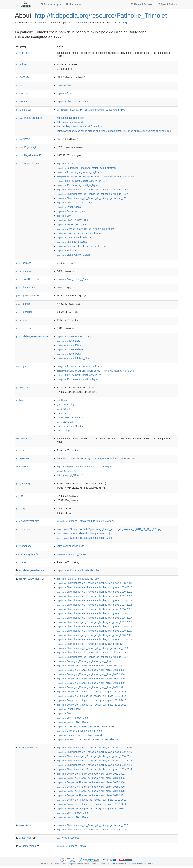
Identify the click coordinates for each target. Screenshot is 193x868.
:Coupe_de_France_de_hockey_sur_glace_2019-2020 (91, 683)
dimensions (26, 287)
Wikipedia (72, 864)
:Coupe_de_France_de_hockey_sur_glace (84, 661)
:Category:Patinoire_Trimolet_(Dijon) (85, 467)
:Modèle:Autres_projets (74, 336)
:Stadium (64, 409)
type (20, 400)
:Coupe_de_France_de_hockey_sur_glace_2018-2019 (91, 679)
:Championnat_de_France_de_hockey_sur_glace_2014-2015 (95, 609)
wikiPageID (24, 139)
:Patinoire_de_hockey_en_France (80, 172)
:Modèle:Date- (69, 341)
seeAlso (23, 458)
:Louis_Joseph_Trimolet (74, 237)
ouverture (25, 328)
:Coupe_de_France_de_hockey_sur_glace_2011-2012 (91, 666)
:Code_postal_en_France (75, 203)
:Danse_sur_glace (71, 211)
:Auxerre (66, 164)
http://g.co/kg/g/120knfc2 (70, 475)
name (21, 562)
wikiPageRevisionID (29, 155)
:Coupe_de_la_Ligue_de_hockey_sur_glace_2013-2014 (92, 696)
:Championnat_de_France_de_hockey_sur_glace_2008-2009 (95, 583)
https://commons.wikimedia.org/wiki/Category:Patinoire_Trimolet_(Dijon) (96, 458)
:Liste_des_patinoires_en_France (79, 233)
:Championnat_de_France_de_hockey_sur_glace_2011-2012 (95, 596)
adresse (24, 263)
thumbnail (23, 110)
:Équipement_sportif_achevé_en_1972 (83, 181)
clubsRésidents (28, 279)
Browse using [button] (51, 4)
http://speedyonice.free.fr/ (71, 118)
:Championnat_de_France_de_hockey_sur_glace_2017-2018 (95, 622)
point (22, 388)
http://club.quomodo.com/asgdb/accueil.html (81, 127)
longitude (24, 312)
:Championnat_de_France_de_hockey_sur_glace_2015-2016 (95, 613)
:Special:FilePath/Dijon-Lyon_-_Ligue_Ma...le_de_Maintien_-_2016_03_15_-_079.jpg (109, 529)
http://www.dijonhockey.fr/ (71, 122)
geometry (23, 483)
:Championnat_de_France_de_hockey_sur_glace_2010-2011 (95, 592)
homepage (24, 546)
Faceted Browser (142, 4)
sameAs (22, 467)
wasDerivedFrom (28, 521)
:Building (63, 430)
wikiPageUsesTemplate (32, 336)
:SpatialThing (66, 404)
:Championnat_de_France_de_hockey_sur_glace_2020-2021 (95, 635)
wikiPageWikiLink (28, 164)
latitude (23, 304)
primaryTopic (28, 846)
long (20, 508)
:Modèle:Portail (70, 354)
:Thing (62, 400)
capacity (23, 77)
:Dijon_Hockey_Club (72, 101)
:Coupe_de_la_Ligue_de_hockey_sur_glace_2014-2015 (92, 700)
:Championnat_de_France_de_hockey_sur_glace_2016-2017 (95, 618)
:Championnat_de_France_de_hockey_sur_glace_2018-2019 (95, 626)
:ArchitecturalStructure (71, 426)
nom (22, 320)
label (21, 450)
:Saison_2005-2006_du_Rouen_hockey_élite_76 (88, 739)
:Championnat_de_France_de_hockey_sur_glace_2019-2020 (95, 631)
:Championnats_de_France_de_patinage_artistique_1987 (93, 194)
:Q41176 (65, 422)
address (23, 64)
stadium (39, 23)
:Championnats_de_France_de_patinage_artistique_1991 (93, 198)
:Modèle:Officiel (70, 345)
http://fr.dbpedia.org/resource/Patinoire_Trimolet (101, 16)
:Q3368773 (67, 471)
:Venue (62, 413)
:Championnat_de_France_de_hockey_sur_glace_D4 (90, 644)
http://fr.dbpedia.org (79, 23)
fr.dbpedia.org (119, 23)
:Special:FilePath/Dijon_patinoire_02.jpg (85, 538)
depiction (23, 529)
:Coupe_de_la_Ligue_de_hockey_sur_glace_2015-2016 (92, 705)
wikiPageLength (27, 147)
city (20, 85)
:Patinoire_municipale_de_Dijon (79, 570)
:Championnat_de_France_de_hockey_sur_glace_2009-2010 (95, 587)
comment (23, 439)
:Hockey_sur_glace (72, 224)
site (24, 825)
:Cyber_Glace (69, 207)
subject (22, 366)
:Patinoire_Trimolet (72, 554)
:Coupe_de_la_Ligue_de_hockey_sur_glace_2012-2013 (92, 692)
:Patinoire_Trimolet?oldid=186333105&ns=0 (86, 521)
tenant (22, 101)
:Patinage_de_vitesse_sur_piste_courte (83, 246)
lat (20, 496)
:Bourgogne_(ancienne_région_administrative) (86, 168)
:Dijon (65, 85)
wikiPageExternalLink (30, 118)
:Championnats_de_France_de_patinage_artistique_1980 (93, 190)
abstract (23, 53)
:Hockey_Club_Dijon (72, 722)
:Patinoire (67, 250)
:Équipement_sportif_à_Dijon (77, 185)
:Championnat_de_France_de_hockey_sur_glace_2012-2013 (95, 600)
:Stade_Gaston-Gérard (74, 255)
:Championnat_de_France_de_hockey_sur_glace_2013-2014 (95, 605)
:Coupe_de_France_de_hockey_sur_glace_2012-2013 (91, 670)
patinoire (27, 748)
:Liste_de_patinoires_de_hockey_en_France (85, 229)
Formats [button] (74, 4)
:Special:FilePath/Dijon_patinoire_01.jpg (85, 533)
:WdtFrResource (68, 838)
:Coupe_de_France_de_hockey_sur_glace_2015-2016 (91, 674)
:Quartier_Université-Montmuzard (79, 735)
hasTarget (25, 838)
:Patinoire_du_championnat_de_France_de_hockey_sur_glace (96, 177)
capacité (24, 271)
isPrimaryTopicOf (27, 554)
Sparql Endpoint (168, 4)
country (22, 93)
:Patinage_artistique (72, 242)
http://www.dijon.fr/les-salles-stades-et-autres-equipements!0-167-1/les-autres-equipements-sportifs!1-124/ (114, 131)
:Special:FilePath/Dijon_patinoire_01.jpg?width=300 (91, 110)
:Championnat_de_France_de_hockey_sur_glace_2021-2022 (95, 639)
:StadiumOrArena (70, 417)
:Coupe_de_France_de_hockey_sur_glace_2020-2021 (91, 687)
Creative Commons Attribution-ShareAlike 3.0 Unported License (126, 864)
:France (66, 93)
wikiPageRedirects (31, 570)
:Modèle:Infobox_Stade (74, 358)
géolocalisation (28, 296)
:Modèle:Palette (70, 349)
